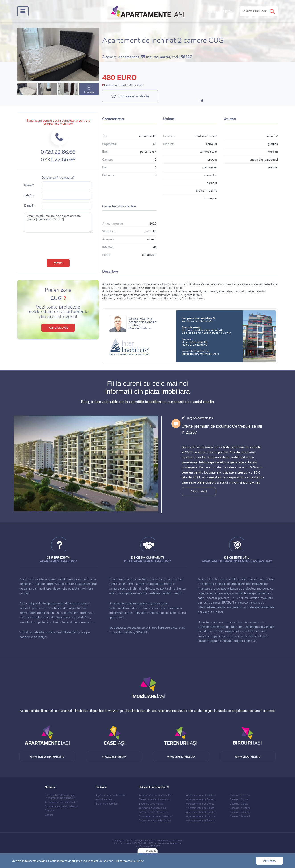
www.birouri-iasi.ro (248, 756)
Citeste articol (199, 492)
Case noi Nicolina (240, 808)
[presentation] (58, 245)
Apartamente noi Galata (200, 808)
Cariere (49, 815)
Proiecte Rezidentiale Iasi (60, 797)
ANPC (151, 843)
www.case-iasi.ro (114, 756)
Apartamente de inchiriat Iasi (62, 806)
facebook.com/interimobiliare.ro (200, 354)
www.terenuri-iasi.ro (181, 756)
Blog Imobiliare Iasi (107, 804)
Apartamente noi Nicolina (201, 812)
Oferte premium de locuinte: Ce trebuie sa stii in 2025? (222, 429)
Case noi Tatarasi (240, 816)
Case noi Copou (239, 799)
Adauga (220, 12)
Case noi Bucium (240, 795)
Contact (49, 811)
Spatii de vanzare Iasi (151, 804)
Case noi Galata (239, 804)
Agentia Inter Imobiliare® (111, 795)
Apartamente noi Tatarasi (201, 821)
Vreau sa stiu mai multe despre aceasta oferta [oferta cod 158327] (58, 222)
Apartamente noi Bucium (201, 795)
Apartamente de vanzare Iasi (61, 802)
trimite (58, 263)
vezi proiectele (58, 328)
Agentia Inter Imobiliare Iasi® (153, 840)
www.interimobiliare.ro (195, 351)
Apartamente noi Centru (200, 799)
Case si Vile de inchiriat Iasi (155, 821)
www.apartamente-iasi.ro (47, 756)
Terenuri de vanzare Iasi (153, 808)
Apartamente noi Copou (200, 804)
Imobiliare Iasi (104, 799)
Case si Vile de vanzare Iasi (155, 799)
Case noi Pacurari (240, 812)
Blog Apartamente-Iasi (200, 418)
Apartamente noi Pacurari (201, 816)
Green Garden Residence (154, 812)
